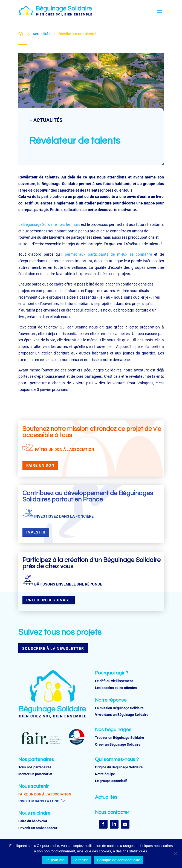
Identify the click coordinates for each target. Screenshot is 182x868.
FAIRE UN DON (40, 465)
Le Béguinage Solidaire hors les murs (49, 224)
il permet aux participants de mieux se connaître (106, 254)
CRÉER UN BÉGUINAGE (49, 600)
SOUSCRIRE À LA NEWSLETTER (53, 648)
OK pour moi (55, 860)
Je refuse (81, 860)
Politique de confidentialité (119, 860)
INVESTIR (36, 532)
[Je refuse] (175, 853)
